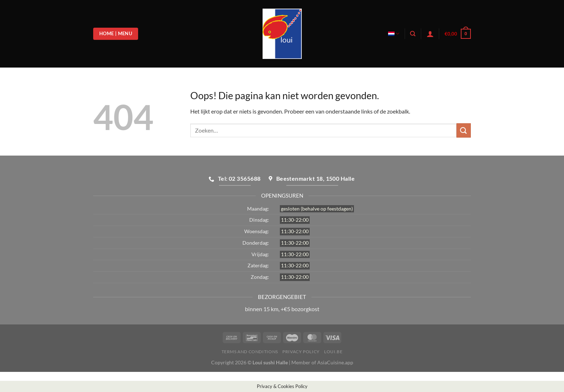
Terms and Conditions (250, 352)
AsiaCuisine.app (335, 362)
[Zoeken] (413, 34)
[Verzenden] (464, 130)
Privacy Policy (301, 352)
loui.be (333, 352)
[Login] (430, 34)
